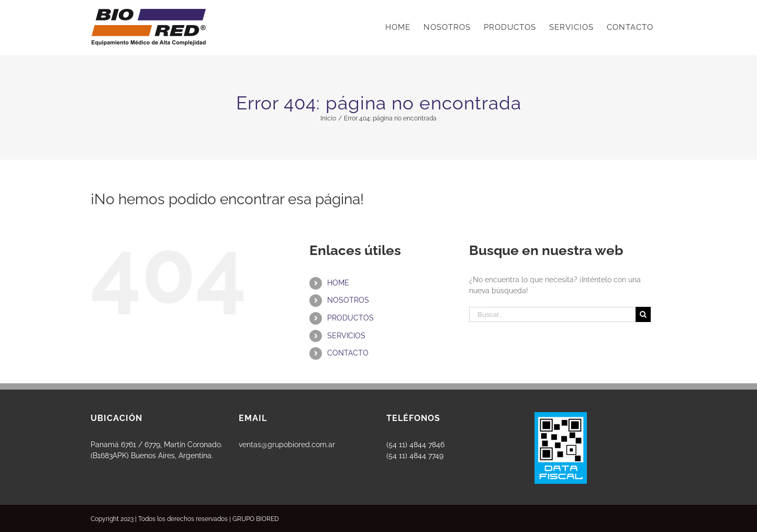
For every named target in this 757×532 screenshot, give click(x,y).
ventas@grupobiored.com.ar (287, 445)
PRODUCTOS (350, 318)
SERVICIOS (346, 336)
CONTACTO (348, 353)
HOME (338, 283)
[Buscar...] (552, 314)
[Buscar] (643, 314)
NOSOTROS (348, 300)
